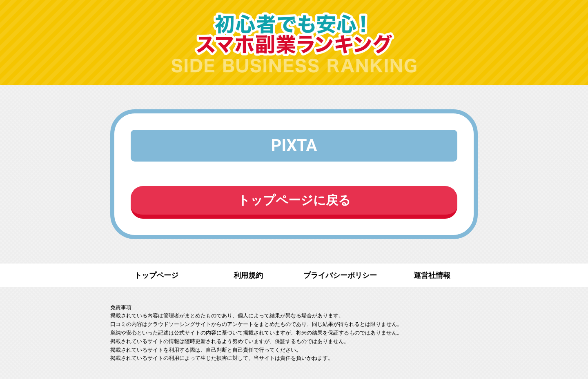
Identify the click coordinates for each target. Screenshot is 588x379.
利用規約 (248, 275)
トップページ (156, 275)
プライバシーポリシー (340, 275)
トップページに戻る (294, 200)
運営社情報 (432, 275)
